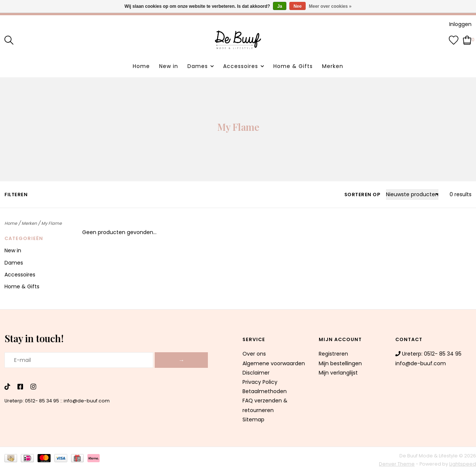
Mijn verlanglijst (338, 373)
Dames (198, 66)
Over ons (254, 354)
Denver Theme (397, 464)
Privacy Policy (260, 382)
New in (169, 66)
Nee (297, 6)
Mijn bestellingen (340, 363)
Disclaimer (256, 373)
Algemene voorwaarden (274, 363)
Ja (279, 6)
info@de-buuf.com (87, 401)
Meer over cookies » (330, 6)
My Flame (52, 223)
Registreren (333, 354)
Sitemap (253, 419)
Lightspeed (463, 464)
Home (141, 66)
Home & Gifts (293, 66)
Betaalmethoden (265, 391)
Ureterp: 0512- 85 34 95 (32, 401)
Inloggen (460, 24)
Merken (333, 66)
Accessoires (241, 66)
